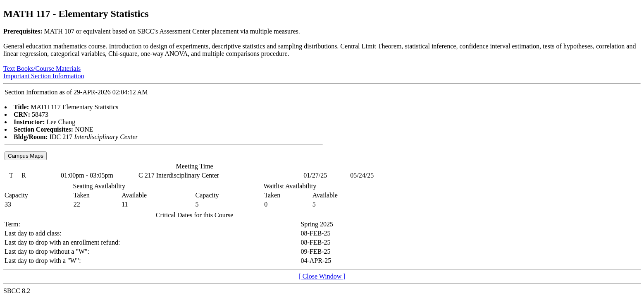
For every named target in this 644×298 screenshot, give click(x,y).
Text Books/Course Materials (42, 68)
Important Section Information (44, 76)
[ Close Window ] (322, 276)
